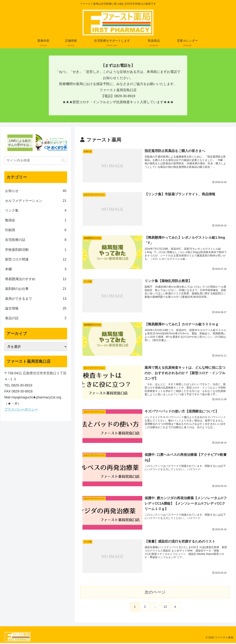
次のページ (155, 593)
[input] (36, 160)
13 (165, 608)
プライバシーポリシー (21, 409)
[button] (63, 160)
